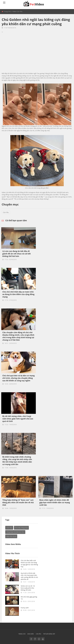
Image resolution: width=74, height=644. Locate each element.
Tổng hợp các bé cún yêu (15, 532)
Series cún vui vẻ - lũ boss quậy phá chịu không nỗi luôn (28, 588)
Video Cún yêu (17, 11)
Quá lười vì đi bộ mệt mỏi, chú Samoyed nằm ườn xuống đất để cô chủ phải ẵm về (29, 576)
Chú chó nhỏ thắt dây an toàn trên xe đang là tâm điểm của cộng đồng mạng (18, 294)
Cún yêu (6, 212)
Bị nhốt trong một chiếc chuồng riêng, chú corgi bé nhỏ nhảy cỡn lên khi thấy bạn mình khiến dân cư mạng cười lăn (17, 461)
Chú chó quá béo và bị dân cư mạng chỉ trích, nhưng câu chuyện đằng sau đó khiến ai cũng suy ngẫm (18, 378)
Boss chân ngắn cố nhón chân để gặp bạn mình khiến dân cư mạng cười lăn (55, 502)
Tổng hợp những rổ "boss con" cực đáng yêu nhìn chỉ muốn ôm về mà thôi (18, 502)
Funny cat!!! (25, 608)
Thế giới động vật (49, 634)
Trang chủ (7, 11)
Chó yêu (9, 528)
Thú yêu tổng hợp (21, 528)
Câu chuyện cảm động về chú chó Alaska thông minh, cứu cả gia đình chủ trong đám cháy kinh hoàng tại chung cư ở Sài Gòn (18, 336)
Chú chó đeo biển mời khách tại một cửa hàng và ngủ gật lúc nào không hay (29, 564)
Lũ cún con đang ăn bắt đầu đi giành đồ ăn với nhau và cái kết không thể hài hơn (17, 254)
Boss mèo (31, 634)
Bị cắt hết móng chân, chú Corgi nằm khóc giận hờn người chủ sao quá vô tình (18, 419)
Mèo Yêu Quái (11, 536)
